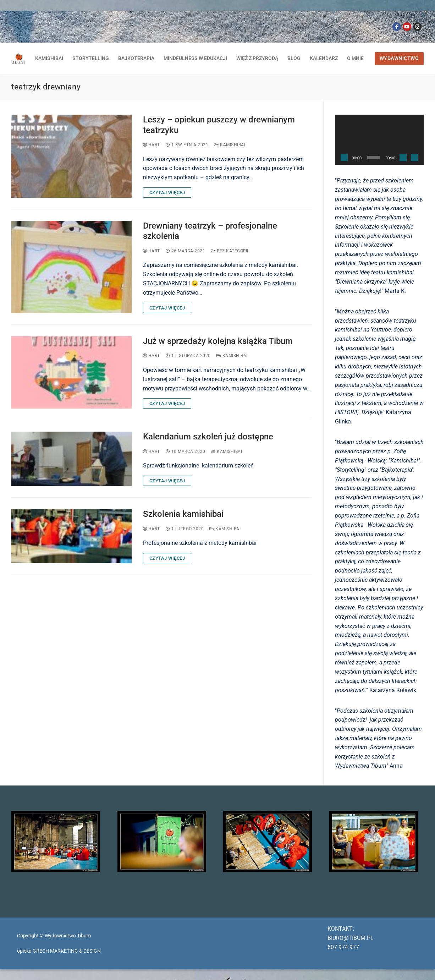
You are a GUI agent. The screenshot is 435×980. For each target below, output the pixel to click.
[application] (379, 140)
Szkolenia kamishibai (183, 514)
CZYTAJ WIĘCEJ (167, 193)
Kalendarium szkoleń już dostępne (208, 437)
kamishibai (230, 145)
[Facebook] (397, 26)
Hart (152, 145)
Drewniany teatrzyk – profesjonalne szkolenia (210, 231)
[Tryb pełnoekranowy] (414, 158)
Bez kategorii (230, 251)
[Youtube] (407, 26)
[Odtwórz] (344, 158)
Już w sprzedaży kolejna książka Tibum (218, 341)
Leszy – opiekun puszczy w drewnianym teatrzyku (219, 125)
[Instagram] (417, 26)
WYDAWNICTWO (399, 58)
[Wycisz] (403, 158)
